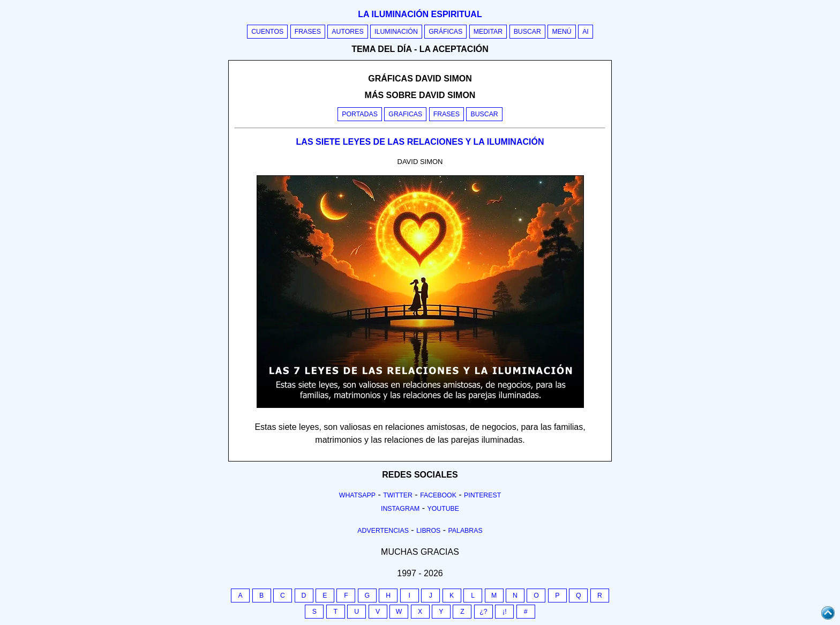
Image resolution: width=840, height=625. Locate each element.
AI (586, 32)
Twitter (398, 495)
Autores (347, 32)
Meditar (488, 32)
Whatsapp (357, 495)
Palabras (466, 531)
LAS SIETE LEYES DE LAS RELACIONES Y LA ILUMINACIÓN (420, 142)
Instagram (400, 509)
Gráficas (445, 32)
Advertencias (383, 531)
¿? (483, 612)
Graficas (405, 114)
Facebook (438, 495)
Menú (561, 32)
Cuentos (267, 32)
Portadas (360, 114)
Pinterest (482, 495)
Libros (428, 531)
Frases (308, 32)
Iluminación (396, 32)
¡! (505, 612)
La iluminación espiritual (420, 14)
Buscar (527, 32)
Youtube (443, 509)
